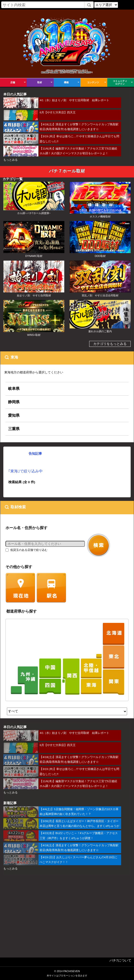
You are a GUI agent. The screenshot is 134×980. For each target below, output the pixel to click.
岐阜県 (14, 388)
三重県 (14, 429)
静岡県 (14, 402)
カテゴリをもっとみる (110, 344)
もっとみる (10, 160)
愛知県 (14, 415)
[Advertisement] (67, 913)
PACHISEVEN (71, 971)
